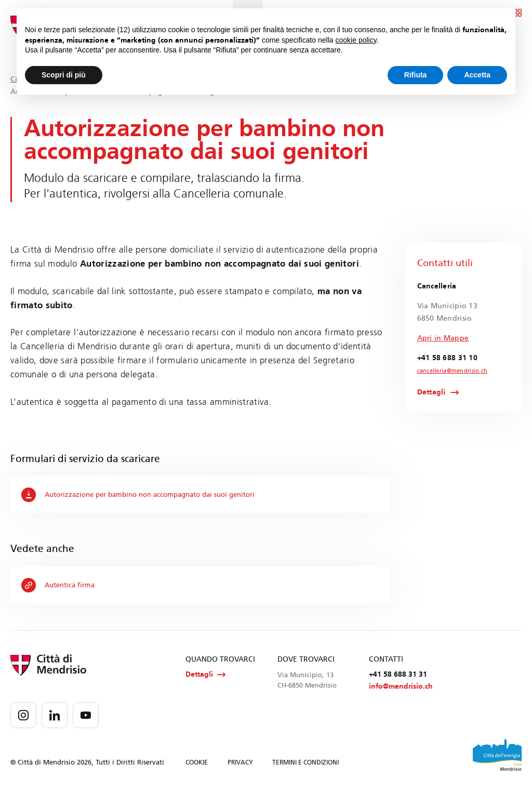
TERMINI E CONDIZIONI (305, 763)
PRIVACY (240, 763)
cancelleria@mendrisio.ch (450, 371)
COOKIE (197, 763)
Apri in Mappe (443, 338)
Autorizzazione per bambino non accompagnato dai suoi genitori (147, 495)
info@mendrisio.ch (401, 687)
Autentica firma (60, 585)
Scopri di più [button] (64, 75)
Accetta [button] (477, 75)
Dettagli (431, 392)
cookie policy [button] (356, 40)
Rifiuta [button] (416, 75)
